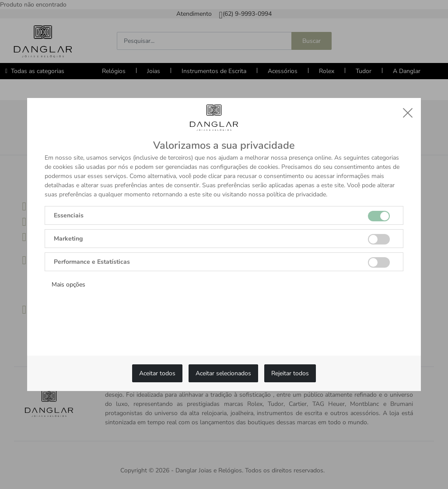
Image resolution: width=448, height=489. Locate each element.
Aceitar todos (157, 373)
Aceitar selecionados (223, 373)
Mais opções (68, 285)
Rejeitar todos (290, 373)
